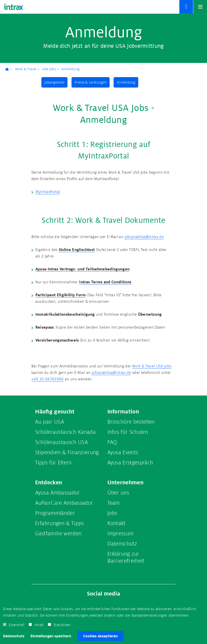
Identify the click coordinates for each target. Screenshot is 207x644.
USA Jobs (49, 69)
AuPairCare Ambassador (64, 503)
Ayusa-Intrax (9, 69)
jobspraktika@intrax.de (144, 237)
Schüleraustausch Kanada (65, 432)
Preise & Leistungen (91, 82)
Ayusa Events (123, 452)
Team (114, 503)
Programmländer (55, 513)
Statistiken (62, 625)
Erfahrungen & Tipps (60, 523)
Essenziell (17, 625)
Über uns (118, 493)
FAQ (112, 442)
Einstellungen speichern (51, 636)
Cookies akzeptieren (101, 636)
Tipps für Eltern (53, 463)
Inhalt (39, 625)
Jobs (112, 513)
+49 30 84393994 (48, 379)
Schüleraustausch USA (62, 442)
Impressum (121, 534)
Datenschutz (14, 636)
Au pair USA (50, 422)
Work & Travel (26, 69)
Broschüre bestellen (131, 422)
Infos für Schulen (128, 432)
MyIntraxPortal (48, 192)
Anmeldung (70, 69)
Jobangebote (55, 82)
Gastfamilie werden (58, 534)
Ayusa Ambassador (58, 493)
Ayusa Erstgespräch (130, 463)
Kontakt (116, 523)
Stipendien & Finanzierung (67, 452)
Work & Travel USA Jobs (152, 366)
